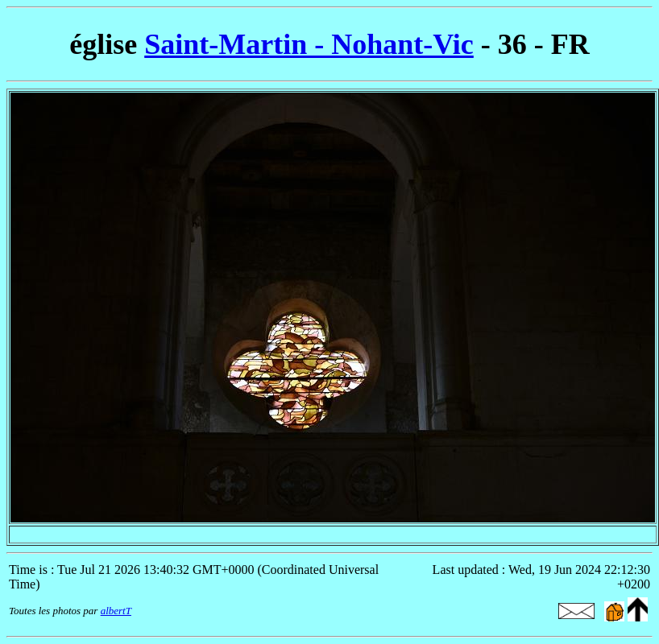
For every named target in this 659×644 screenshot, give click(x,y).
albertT (116, 611)
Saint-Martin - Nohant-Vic (309, 44)
